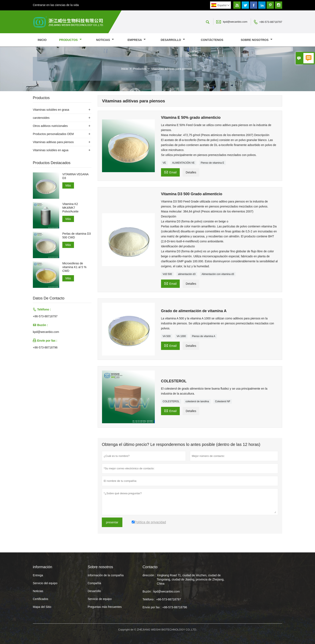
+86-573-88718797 (271, 22)
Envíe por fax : (152, 607)
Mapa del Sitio (42, 607)
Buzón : (147, 591)
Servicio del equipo (45, 583)
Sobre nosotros (257, 40)
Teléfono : (149, 599)
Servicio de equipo (100, 599)
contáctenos (212, 40)
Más (68, 185)
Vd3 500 (167, 274)
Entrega (38, 575)
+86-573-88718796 (45, 347)
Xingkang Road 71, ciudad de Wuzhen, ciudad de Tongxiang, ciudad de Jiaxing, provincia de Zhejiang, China (191, 579)
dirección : (149, 575)
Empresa (137, 40)
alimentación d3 (187, 274)
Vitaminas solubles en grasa (51, 110)
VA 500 (167, 336)
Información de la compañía (106, 575)
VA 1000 (181, 336)
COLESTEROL (171, 401)
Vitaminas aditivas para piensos (53, 142)
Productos (70, 40)
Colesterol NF (223, 401)
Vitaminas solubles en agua (51, 150)
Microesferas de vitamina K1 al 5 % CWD (74, 267)
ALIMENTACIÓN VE (183, 163)
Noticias (38, 591)
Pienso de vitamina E (212, 163)
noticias (105, 40)
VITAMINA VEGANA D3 (75, 176)
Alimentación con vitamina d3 (218, 274)
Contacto (150, 567)
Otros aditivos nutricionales (50, 126)
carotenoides (41, 118)
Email (170, 172)
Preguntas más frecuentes (105, 607)
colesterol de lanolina (197, 401)
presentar (112, 522)
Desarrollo (173, 40)
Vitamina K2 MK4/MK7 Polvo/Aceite (70, 208)
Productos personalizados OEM (53, 134)
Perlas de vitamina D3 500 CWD (77, 236)
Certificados (41, 599)
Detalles (191, 172)
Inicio (42, 40)
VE (164, 163)
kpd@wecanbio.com (235, 22)
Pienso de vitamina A (204, 336)
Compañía (94, 583)
